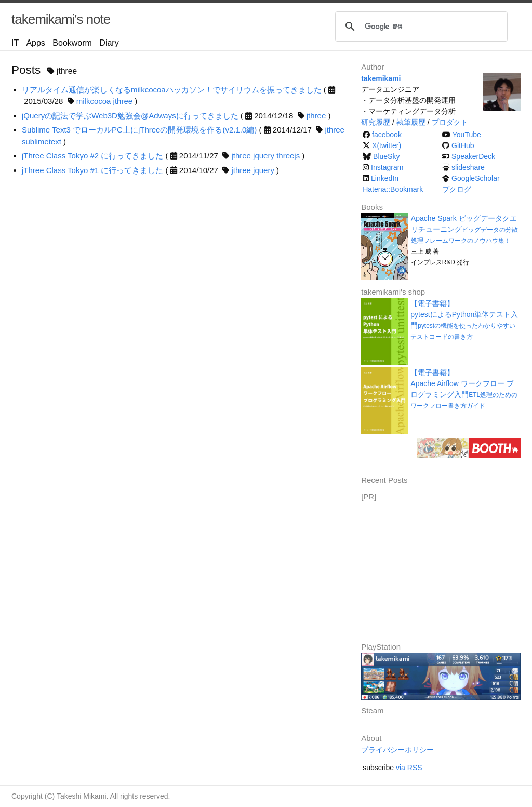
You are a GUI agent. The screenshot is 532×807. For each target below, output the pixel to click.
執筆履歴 (411, 122)
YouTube (467, 135)
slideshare (468, 167)
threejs (288, 156)
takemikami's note (61, 19)
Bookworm (72, 43)
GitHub (463, 145)
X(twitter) (387, 145)
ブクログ (457, 189)
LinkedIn (385, 178)
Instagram (387, 167)
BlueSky (386, 156)
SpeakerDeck (473, 156)
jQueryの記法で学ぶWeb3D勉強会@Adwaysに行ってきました (130, 116)
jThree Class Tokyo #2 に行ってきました (92, 156)
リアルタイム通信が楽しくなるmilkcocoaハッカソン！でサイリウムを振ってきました (172, 90)
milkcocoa (94, 101)
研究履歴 (376, 122)
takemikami (381, 78)
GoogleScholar (476, 178)
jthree (123, 101)
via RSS (409, 768)
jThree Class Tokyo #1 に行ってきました (92, 170)
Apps (35, 43)
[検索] (420, 27)
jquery (264, 156)
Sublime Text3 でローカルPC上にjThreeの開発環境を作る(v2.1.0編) (139, 130)
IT (15, 43)
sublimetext (42, 142)
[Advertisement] (439, 568)
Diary (109, 43)
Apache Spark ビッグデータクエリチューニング (464, 229)
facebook (387, 135)
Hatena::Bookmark (393, 189)
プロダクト (450, 122)
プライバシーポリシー (397, 750)
